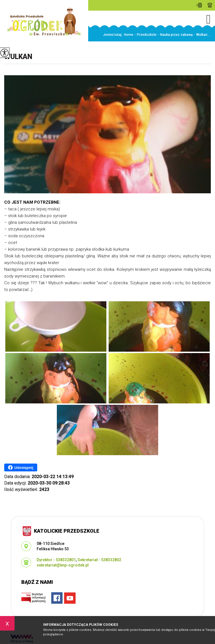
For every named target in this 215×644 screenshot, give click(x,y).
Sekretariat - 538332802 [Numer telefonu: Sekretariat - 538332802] (99, 560)
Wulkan (18, 57)
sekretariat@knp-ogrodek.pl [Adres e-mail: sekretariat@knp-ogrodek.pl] (63, 565)
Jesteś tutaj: (114, 35)
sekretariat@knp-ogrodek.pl (199, 5)
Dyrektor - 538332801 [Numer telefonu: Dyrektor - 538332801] (56, 560)
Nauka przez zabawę (175, 35)
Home (129, 35)
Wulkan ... (202, 35)
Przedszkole (145, 35)
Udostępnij (21, 467)
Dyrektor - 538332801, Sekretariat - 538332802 (210, 5)
